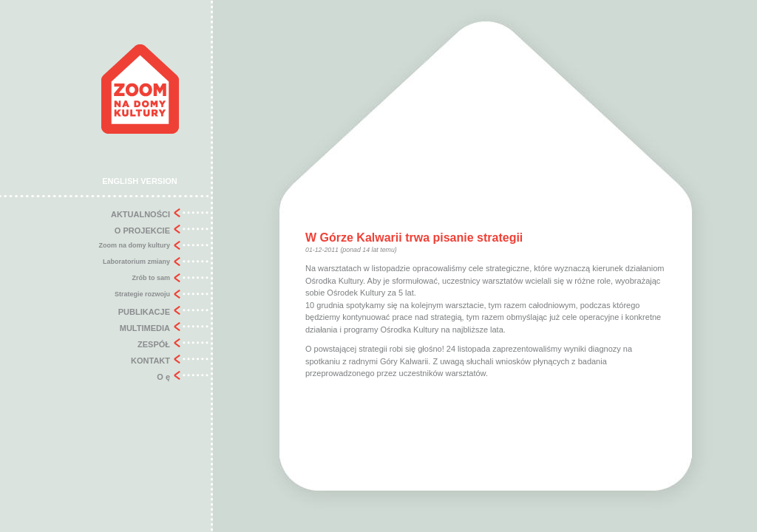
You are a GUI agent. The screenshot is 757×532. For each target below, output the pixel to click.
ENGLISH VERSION (139, 181)
